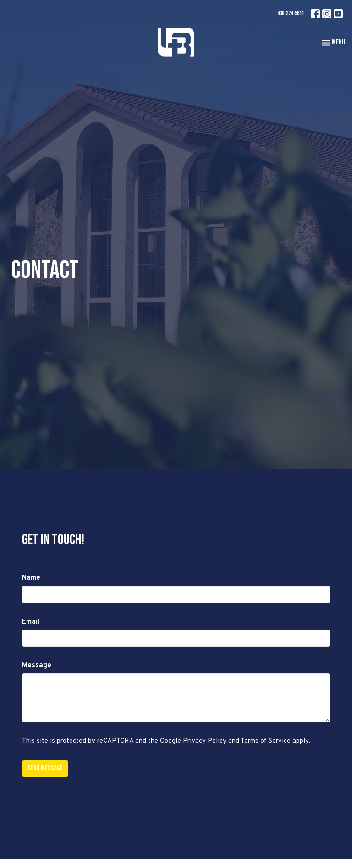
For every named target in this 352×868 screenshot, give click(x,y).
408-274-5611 (291, 13)
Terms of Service (266, 741)
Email (31, 622)
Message (37, 666)
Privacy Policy (205, 741)
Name (31, 578)
